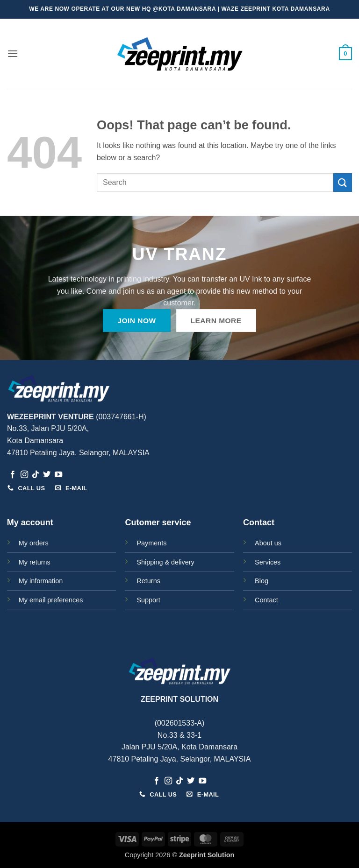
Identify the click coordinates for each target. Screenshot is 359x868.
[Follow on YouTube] (58, 475)
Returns (148, 581)
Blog (262, 581)
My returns (35, 562)
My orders (34, 543)
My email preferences (51, 600)
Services (268, 562)
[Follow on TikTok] (36, 475)
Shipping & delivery (165, 562)
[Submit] (343, 182)
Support (148, 600)
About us (268, 543)
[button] (13, 53)
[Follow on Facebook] (13, 475)
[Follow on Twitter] (47, 475)
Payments (151, 543)
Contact (266, 600)
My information (41, 581)
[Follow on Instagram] (24, 475)
